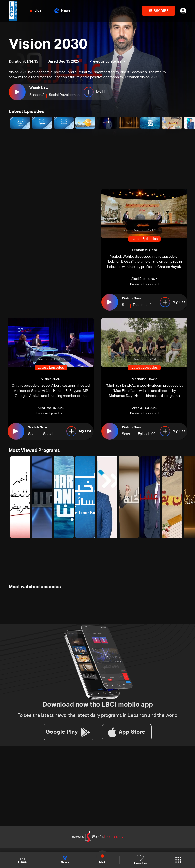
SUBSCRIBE (159, 11)
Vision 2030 (48, 45)
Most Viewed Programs (34, 450)
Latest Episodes (27, 112)
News (62, 11)
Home (22, 860)
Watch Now (39, 88)
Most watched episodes (35, 587)
